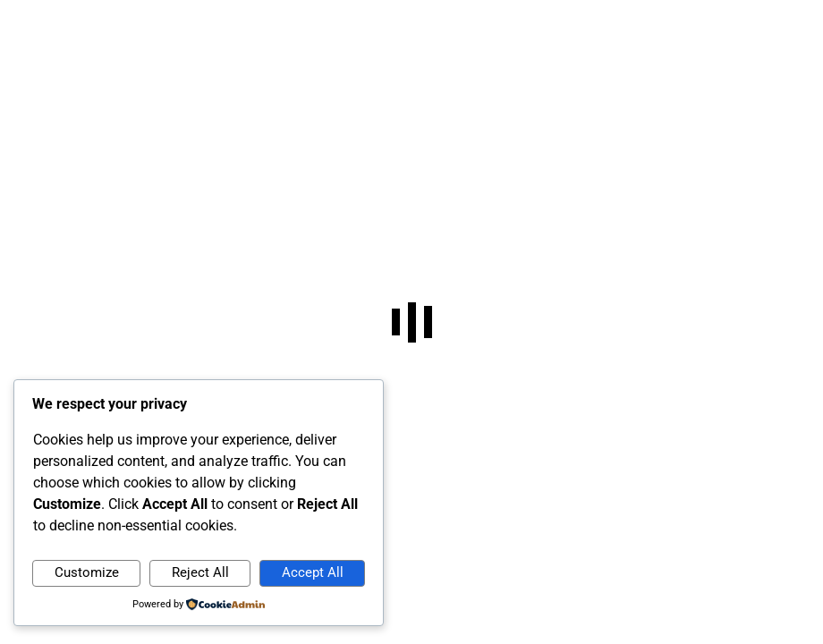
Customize (87, 572)
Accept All (313, 572)
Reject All (200, 572)
